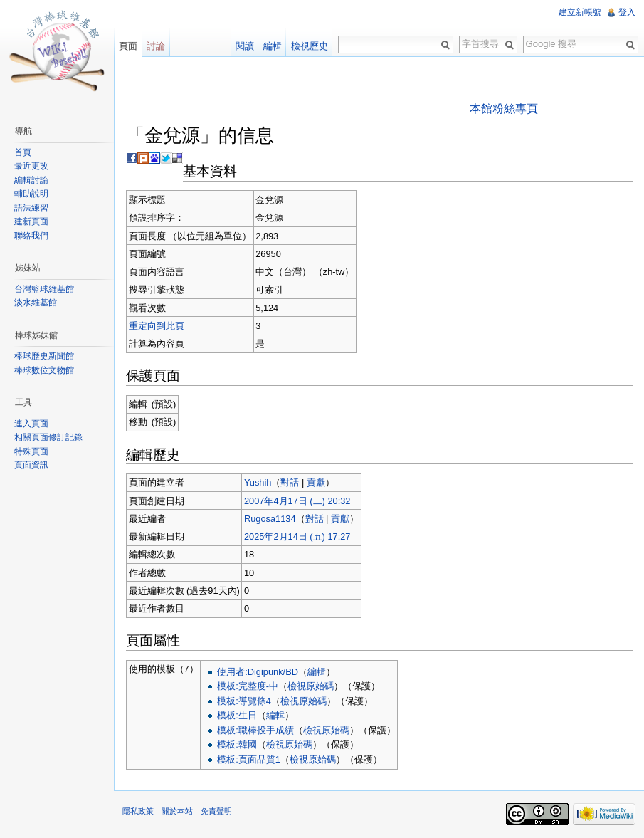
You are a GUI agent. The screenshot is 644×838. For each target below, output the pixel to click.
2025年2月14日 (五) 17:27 (297, 536)
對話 (290, 482)
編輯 (317, 672)
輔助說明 (31, 194)
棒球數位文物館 (44, 370)
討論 (156, 46)
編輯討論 (31, 180)
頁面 (128, 46)
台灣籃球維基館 (44, 289)
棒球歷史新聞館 (44, 356)
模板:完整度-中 (248, 686)
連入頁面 (31, 424)
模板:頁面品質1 (249, 759)
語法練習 (31, 208)
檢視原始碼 (311, 686)
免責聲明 (216, 811)
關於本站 (177, 811)
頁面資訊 (31, 465)
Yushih (258, 482)
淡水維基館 (36, 303)
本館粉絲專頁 (504, 109)
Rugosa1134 (270, 519)
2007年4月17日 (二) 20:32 (297, 501)
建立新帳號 (580, 12)
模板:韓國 (237, 744)
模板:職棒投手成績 (255, 730)
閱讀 (245, 46)
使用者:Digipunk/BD (258, 672)
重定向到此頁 (157, 326)
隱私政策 (138, 811)
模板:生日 (237, 715)
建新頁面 (31, 221)
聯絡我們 (31, 236)
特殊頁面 (31, 451)
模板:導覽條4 (244, 701)
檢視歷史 (310, 46)
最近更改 (31, 166)
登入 (627, 12)
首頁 (23, 152)
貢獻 (316, 482)
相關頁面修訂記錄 (48, 437)
